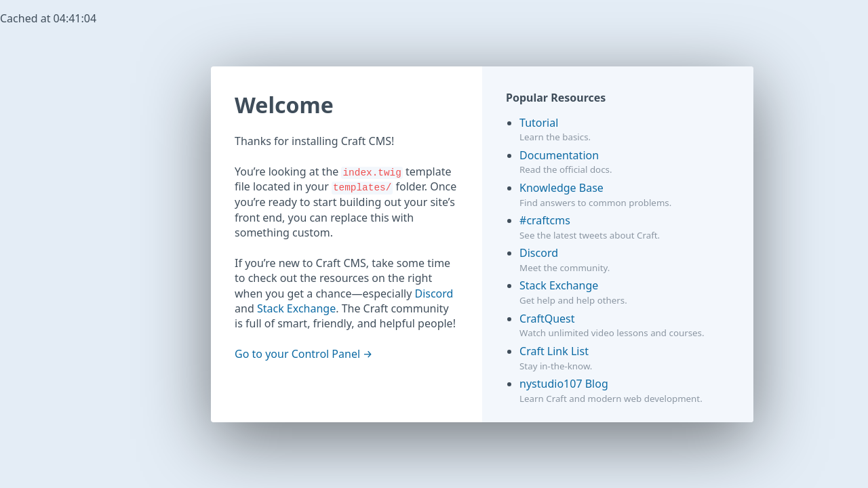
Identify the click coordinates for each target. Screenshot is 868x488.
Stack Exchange (296, 308)
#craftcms (545, 220)
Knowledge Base (561, 188)
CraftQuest (547, 319)
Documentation (559, 155)
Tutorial (539, 123)
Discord (434, 293)
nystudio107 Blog (564, 384)
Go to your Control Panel (297, 354)
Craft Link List (554, 351)
